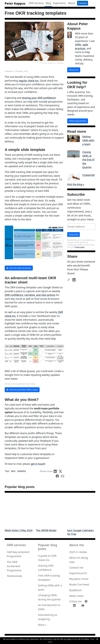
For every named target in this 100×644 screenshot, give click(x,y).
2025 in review (78, 552)
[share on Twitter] (61, 471)
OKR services (16, 545)
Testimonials (14, 576)
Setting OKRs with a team (88, 140)
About (71, 3)
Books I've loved (79, 584)
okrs (13, 471)
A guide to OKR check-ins (47, 558)
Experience (60, 3)
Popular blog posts (48, 547)
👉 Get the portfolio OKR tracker (22, 390)
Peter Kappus (15, 3)
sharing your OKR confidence (39, 98)
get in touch (38, 464)
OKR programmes (78, 121)
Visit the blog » (76, 184)
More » (42, 625)
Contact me (76, 568)
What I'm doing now (79, 560)
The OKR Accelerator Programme (14, 566)
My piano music (79, 579)
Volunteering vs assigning (48, 617)
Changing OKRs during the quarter (49, 597)
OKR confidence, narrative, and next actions (30, 295)
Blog (48, 3)
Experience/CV (78, 573)
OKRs (78, 45)
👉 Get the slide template (19, 268)
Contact (83, 3)
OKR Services (36, 3)
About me (74, 70)
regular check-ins (29, 81)
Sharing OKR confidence (46, 568)
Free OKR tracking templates (49, 578)
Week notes (76, 596)
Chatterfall (88, 175)
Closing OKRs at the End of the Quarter (88, 160)
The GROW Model (46, 530)
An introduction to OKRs (49, 607)
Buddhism (76, 590)
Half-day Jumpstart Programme (18, 554)
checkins (21, 471)
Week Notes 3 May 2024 (19, 530)
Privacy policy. (80, 247)
